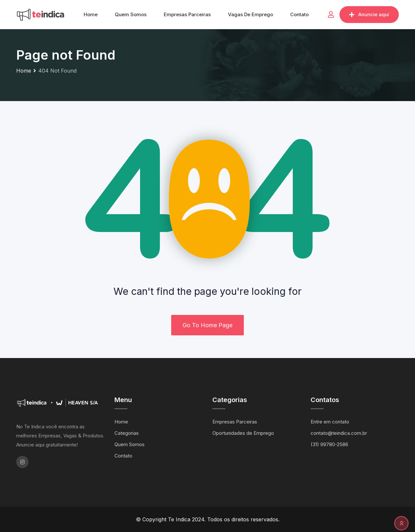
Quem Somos (131, 14)
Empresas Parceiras (187, 14)
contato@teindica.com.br (339, 433)
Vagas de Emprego (250, 14)
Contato (299, 14)
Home (91, 14)
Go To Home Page (207, 325)
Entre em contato (330, 422)
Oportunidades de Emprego (243, 433)
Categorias (127, 433)
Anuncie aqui (369, 14)
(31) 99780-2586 (329, 444)
